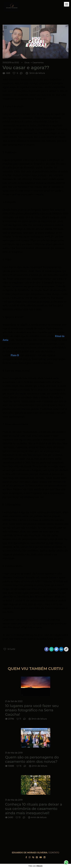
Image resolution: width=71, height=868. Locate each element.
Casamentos (38, 63)
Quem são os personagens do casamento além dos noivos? (32, 759)
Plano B (15, 355)
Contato (54, 853)
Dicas (27, 63)
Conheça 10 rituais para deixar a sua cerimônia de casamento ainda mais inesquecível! (34, 809)
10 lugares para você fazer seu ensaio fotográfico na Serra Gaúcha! (32, 710)
